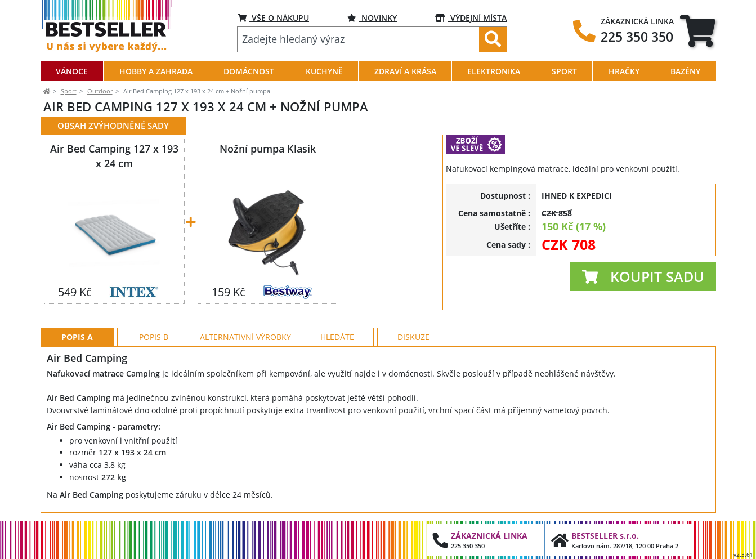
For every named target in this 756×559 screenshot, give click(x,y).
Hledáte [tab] (337, 337)
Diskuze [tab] (413, 337)
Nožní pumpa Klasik (268, 149)
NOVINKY (372, 18)
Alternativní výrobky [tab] (245, 337)
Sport (69, 91)
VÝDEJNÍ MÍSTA (471, 18)
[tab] (698, 31)
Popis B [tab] (154, 337)
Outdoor (100, 91)
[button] (643, 276)
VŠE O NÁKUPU (273, 18)
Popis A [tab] (77, 337)
